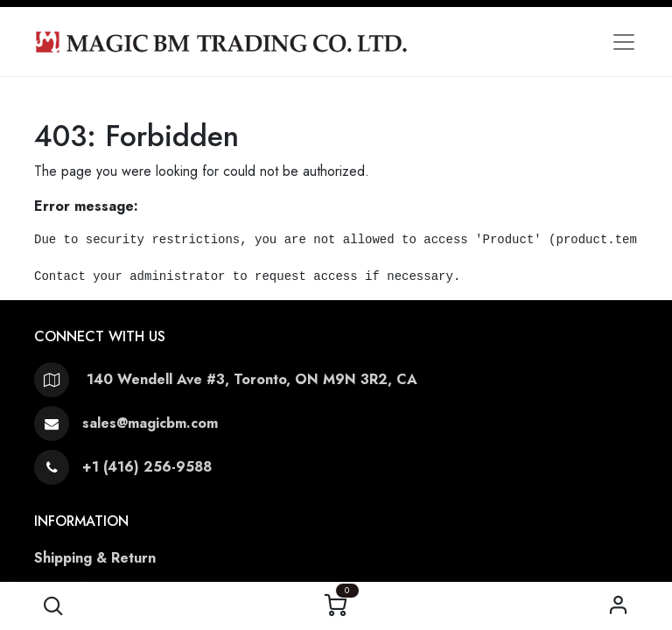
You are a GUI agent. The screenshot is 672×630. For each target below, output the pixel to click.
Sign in (619, 606)
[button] (53, 606)
